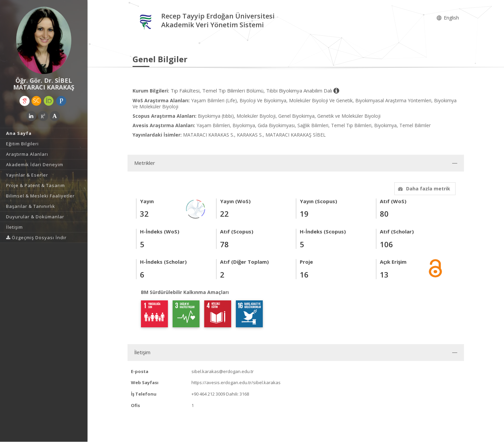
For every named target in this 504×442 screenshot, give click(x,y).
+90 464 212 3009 (208, 394)
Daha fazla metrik (423, 189)
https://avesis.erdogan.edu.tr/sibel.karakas (236, 382)
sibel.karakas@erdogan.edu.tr (223, 371)
